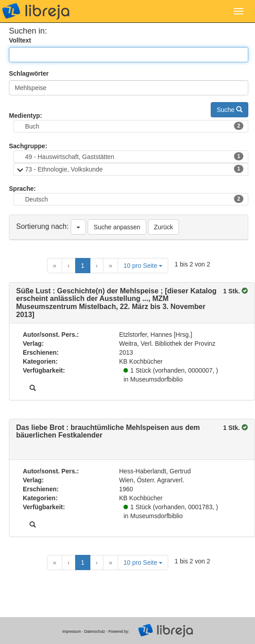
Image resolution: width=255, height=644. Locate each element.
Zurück (164, 227)
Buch (134, 126)
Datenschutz (95, 631)
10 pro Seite (143, 266)
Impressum (71, 631)
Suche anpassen (117, 227)
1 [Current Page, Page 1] (83, 266)
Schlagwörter (29, 73)
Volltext (20, 40)
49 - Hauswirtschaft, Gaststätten (134, 156)
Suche (229, 110)
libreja (36, 11)
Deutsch (134, 199)
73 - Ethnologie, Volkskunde (134, 169)
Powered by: (119, 631)
